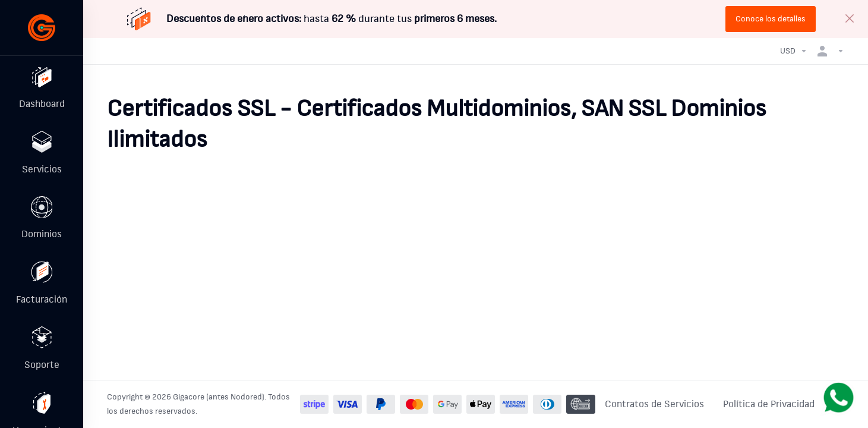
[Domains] (42, 224)
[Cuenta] (828, 51)
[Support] (42, 358)
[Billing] (42, 291)
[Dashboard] (42, 89)
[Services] (42, 156)
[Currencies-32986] (794, 51)
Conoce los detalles (771, 19)
